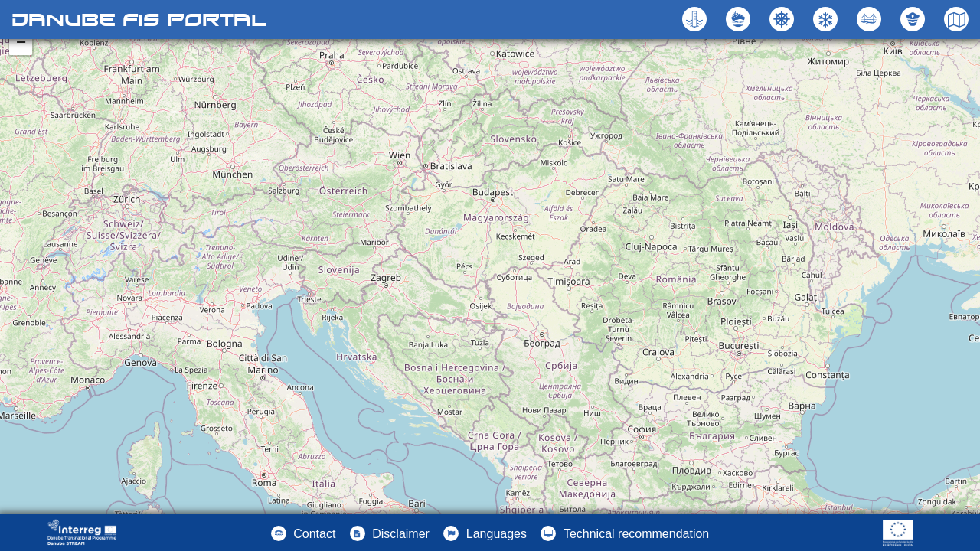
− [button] (21, 44)
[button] (871, 19)
